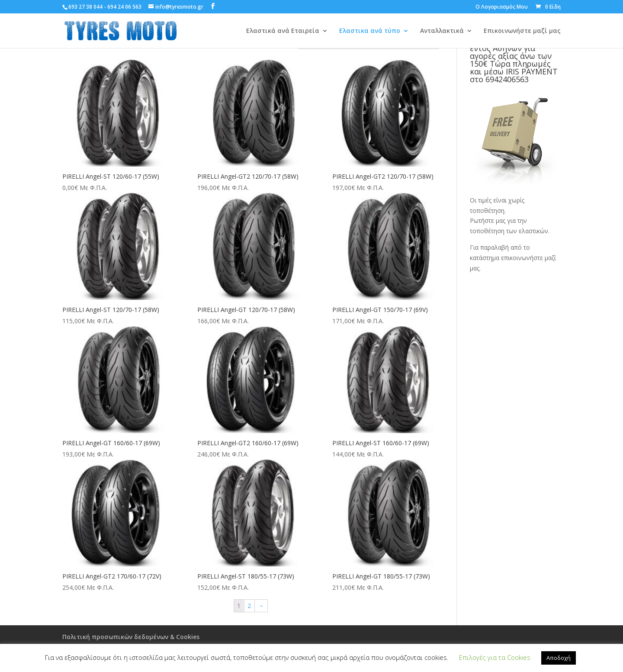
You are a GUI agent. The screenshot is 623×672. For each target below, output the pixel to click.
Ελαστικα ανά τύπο (370, 31)
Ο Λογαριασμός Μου (502, 7)
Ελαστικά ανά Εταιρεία (283, 31)
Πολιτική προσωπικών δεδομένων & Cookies (131, 637)
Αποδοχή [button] (559, 658)
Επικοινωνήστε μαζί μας (522, 31)
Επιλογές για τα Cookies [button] (495, 657)
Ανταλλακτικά (442, 31)
